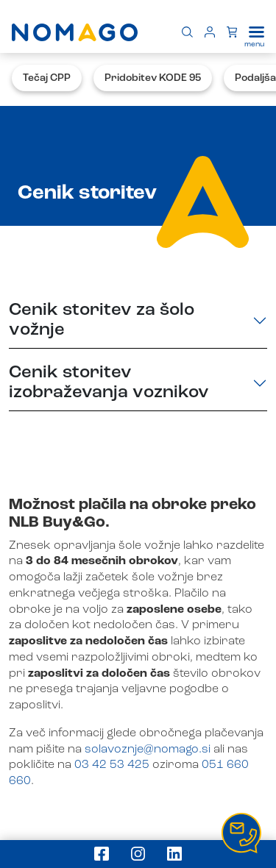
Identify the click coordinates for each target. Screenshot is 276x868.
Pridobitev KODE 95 (153, 78)
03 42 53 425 (112, 765)
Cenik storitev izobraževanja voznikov (109, 383)
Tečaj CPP (47, 78)
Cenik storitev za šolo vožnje (102, 320)
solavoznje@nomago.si (148, 750)
